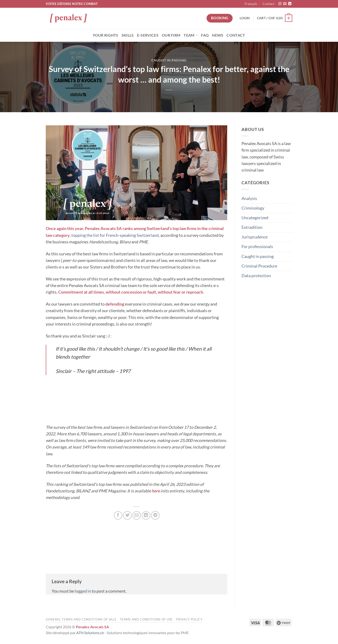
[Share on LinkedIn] (146, 515)
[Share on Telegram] (155, 515)
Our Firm (171, 35)
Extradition (252, 227)
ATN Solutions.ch (90, 633)
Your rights (106, 35)
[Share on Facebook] (118, 515)
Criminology (253, 208)
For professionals (257, 247)
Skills (128, 35)
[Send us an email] (285, 4)
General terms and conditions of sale (81, 619)
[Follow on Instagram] (280, 4)
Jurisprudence (255, 237)
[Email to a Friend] (137, 515)
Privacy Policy (189, 619)
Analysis (249, 198)
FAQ (205, 35)
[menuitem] (251, 4)
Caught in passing (169, 60)
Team (191, 35)
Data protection (256, 275)
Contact (269, 4)
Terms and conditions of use (146, 619)
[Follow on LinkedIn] (290, 4)
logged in (83, 591)
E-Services (148, 35)
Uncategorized (255, 218)
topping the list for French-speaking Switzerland (115, 235)
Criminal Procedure (259, 266)
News (218, 35)
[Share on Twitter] (127, 515)
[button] (245, 18)
